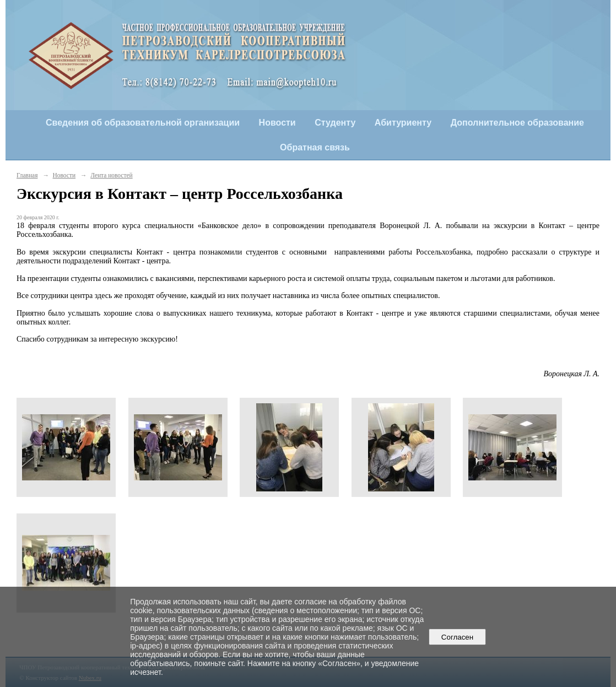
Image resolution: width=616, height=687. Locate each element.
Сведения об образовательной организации (143, 123)
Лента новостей (111, 175)
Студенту (335, 123)
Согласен (457, 637)
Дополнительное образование (517, 123)
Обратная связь (315, 147)
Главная (27, 175)
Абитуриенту (403, 123)
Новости (277, 123)
